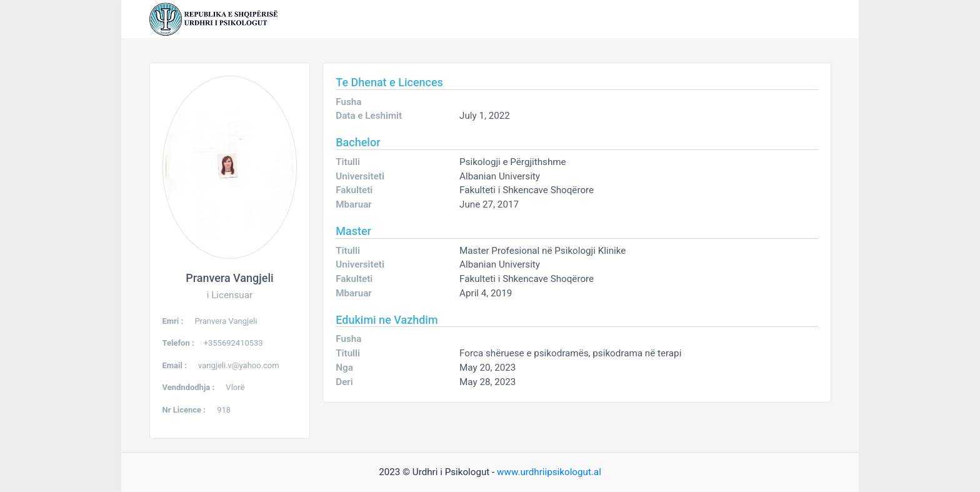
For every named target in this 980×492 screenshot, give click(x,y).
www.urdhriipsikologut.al (549, 472)
